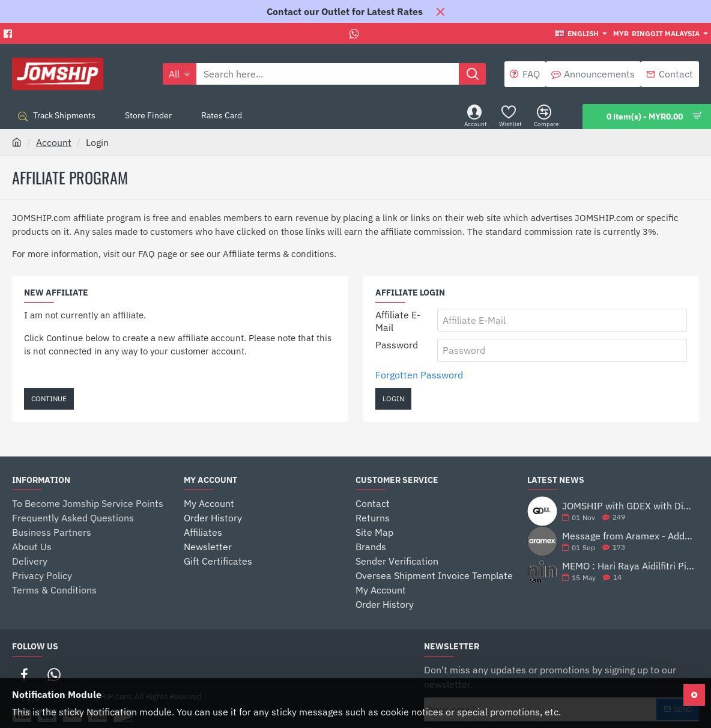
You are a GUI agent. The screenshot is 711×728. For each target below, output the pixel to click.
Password (397, 345)
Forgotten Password (419, 375)
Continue (49, 399)
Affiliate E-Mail (398, 321)
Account (54, 142)
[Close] (440, 11)
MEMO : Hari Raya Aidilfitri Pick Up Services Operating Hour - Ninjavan (628, 566)
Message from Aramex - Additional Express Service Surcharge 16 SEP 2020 (628, 536)
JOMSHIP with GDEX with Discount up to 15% (628, 506)
